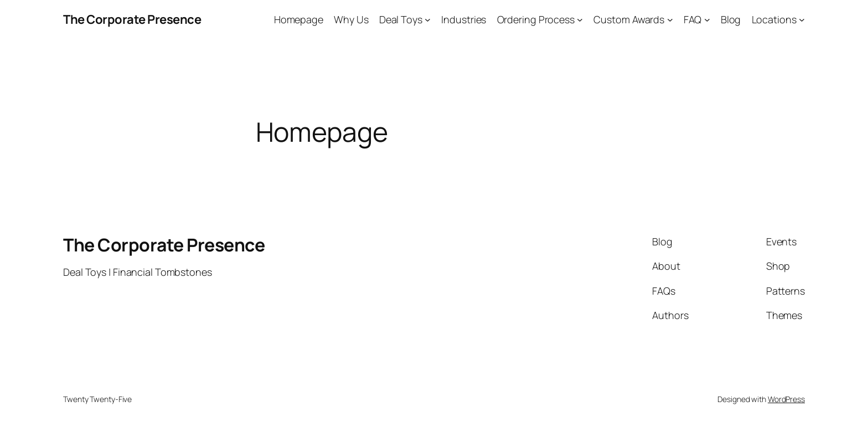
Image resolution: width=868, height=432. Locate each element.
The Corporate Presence (132, 19)
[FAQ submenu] (707, 20)
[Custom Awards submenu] (670, 20)
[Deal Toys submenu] (428, 20)
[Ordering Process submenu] (580, 20)
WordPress (786, 399)
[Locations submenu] (802, 20)
